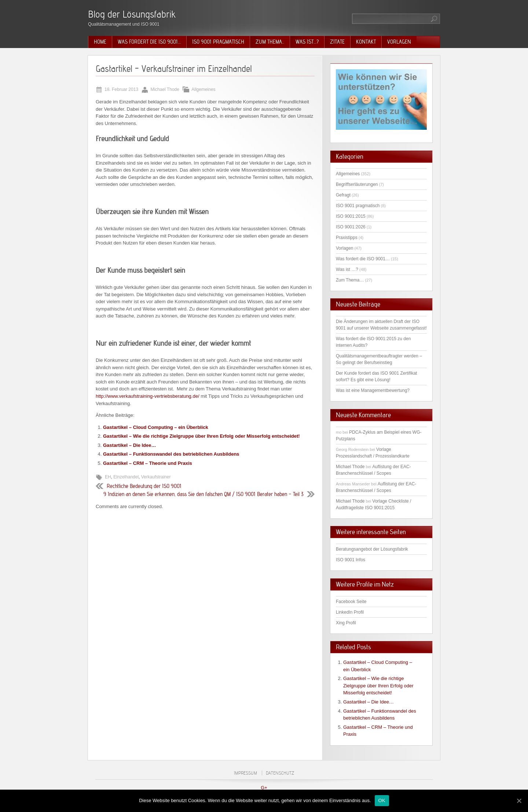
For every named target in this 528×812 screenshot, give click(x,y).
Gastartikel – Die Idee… (130, 445)
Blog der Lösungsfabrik (132, 14)
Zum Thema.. (270, 42)
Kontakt (366, 42)
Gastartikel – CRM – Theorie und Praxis (148, 463)
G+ (264, 788)
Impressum (245, 773)
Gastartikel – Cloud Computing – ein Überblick (156, 427)
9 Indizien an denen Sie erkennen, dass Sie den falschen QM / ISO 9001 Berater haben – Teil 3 (203, 494)
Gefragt (343, 195)
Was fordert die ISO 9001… (149, 42)
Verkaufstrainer (156, 477)
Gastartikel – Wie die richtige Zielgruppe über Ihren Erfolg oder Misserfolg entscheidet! (201, 436)
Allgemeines (203, 89)
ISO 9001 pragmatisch (218, 42)
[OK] (519, 801)
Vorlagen (399, 42)
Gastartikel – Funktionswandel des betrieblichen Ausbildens (171, 454)
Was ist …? (347, 269)
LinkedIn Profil (350, 612)
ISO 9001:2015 (351, 216)
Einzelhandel (126, 477)
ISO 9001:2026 (351, 227)
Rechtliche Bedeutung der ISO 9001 (144, 486)
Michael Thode (350, 467)
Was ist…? (307, 42)
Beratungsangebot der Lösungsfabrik (372, 549)
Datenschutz (280, 773)
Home (100, 42)
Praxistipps (347, 238)
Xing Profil (346, 623)
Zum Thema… (350, 280)
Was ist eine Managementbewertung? (373, 390)
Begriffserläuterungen (357, 184)
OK (382, 800)
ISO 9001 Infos (351, 560)
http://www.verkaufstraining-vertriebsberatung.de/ (148, 396)
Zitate (337, 42)
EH (108, 477)
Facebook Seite (351, 602)
